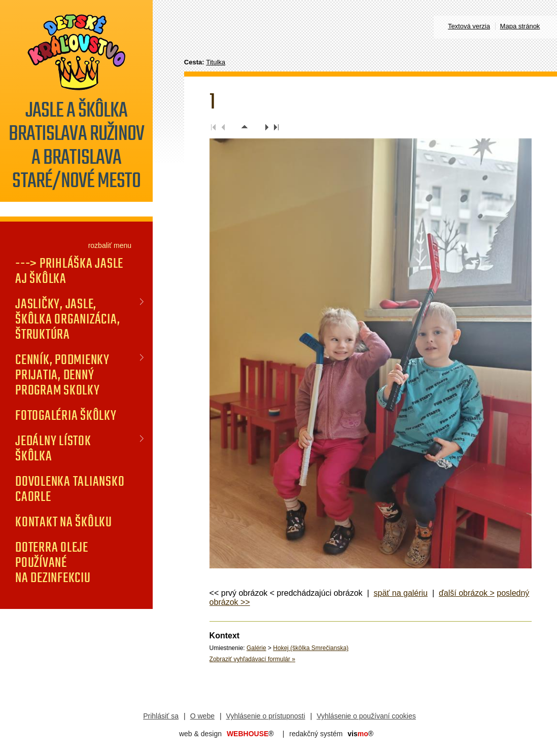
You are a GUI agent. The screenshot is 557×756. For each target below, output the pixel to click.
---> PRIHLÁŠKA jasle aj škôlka (69, 271)
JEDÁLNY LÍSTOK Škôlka (53, 448)
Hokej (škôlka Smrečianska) (311, 648)
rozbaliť (100, 245)
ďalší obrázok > (467, 593)
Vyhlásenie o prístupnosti (266, 716)
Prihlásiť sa (161, 716)
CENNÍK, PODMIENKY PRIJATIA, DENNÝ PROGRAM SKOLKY (62, 375)
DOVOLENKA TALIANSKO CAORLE (70, 489)
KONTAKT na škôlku (64, 522)
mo (360, 734)
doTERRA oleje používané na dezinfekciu (53, 562)
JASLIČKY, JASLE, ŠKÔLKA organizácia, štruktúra (67, 319)
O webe (202, 716)
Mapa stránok (520, 26)
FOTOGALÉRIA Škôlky (66, 415)
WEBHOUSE (250, 734)
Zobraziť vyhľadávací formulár (252, 659)
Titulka (216, 62)
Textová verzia (469, 26)
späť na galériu (401, 593)
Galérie (256, 648)
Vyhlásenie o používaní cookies (366, 716)
